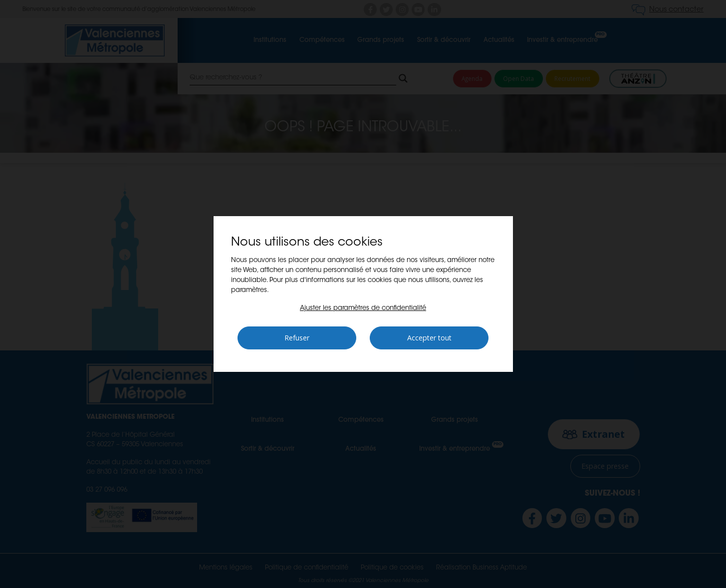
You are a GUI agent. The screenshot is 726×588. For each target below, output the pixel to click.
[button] (363, 308)
